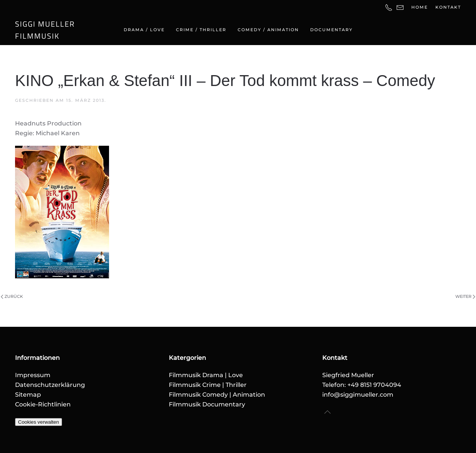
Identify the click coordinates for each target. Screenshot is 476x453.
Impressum (33, 375)
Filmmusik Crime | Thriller (208, 385)
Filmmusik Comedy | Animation (217, 395)
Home (420, 7)
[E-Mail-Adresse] (400, 7)
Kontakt (448, 7)
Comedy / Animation (268, 30)
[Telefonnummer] (389, 7)
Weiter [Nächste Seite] (465, 296)
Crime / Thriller (201, 30)
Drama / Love (144, 30)
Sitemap (28, 395)
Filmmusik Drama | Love (206, 375)
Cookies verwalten (39, 422)
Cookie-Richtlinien (43, 404)
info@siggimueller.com (358, 395)
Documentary (331, 30)
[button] (327, 412)
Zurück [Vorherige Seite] (12, 296)
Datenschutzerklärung (50, 385)
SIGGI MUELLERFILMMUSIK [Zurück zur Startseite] (45, 30)
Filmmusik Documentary (207, 404)
